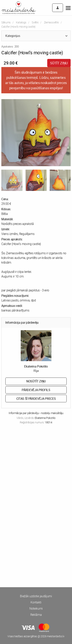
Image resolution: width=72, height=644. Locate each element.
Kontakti (36, 602)
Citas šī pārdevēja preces (36, 399)
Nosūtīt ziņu (36, 381)
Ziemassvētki (51, 22)
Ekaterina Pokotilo (36, 366)
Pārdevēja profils (36, 390)
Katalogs (21, 22)
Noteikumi (36, 608)
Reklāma (36, 615)
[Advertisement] (36, 469)
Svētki (35, 22)
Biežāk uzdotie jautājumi (36, 596)
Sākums (6, 22)
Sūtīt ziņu (59, 63)
